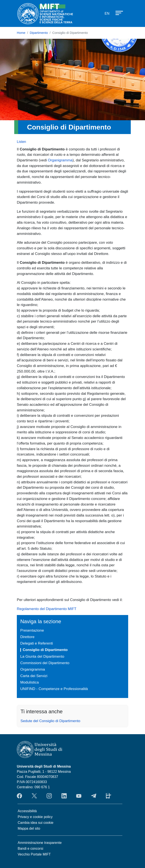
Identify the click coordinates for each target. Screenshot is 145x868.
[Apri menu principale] (117, 13)
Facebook (19, 796)
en (107, 13)
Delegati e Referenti (37, 643)
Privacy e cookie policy (35, 817)
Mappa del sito (29, 828)
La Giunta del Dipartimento (42, 656)
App (109, 796)
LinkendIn (64, 796)
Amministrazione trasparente (40, 843)
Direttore (27, 637)
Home (21, 33)
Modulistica (30, 682)
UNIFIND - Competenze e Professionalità (54, 689)
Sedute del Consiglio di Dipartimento (50, 721)
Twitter (34, 796)
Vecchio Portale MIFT (34, 854)
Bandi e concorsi (30, 848)
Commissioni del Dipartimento (45, 663)
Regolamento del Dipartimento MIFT (47, 609)
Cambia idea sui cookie (35, 823)
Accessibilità (27, 811)
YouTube (79, 796)
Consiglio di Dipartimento (45, 650)
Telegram (94, 796)
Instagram (49, 796)
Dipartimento (39, 33)
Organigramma (60, 160)
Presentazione (32, 630)
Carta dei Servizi (34, 676)
